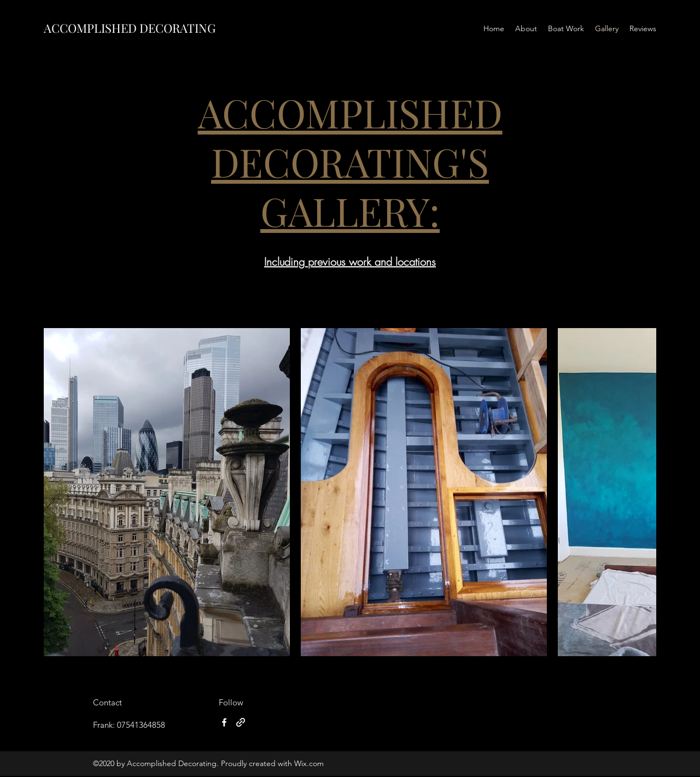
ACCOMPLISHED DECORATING (130, 28)
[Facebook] (224, 722)
